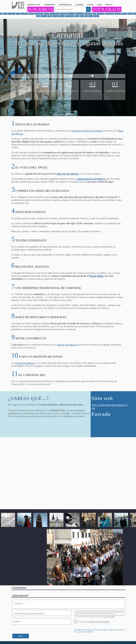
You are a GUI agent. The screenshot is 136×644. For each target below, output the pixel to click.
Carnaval (62, 16)
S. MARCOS (12, 14)
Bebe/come (44, 16)
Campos (130, 14)
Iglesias (5, 14)
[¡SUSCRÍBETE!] (41, 9)
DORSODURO (88, 14)
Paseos (18, 14)
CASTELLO (24, 14)
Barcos (82, 16)
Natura (91, 16)
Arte (95, 14)
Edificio (124, 14)
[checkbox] (81, 581)
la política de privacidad (109, 617)
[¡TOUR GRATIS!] (107, 9)
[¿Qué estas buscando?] (69, 9)
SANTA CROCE (70, 16)
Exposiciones (71, 14)
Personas (55, 16)
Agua (38, 16)
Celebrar (63, 14)
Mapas (77, 16)
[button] (89, 581)
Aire (86, 16)
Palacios (31, 14)
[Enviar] (21, 636)
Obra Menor (101, 14)
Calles (50, 16)
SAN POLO (118, 14)
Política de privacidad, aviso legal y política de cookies (85, 643)
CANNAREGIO (39, 14)
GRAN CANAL (109, 14)
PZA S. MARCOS (55, 14)
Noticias (46, 14)
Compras (96, 16)
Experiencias (79, 14)
